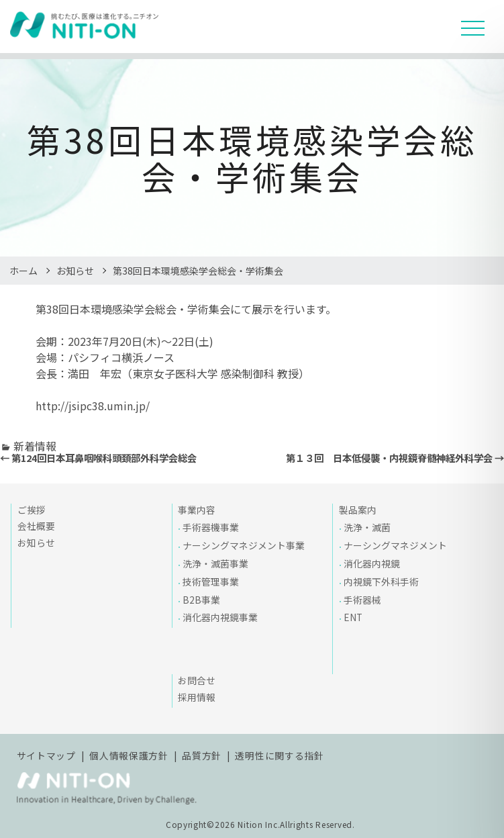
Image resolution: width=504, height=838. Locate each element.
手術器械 (362, 600)
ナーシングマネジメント (395, 545)
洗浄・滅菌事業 (215, 563)
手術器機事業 (211, 527)
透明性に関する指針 (279, 755)
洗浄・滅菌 (367, 527)
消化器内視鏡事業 (220, 617)
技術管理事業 (211, 581)
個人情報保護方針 (129, 755)
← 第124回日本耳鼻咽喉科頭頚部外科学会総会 (98, 458)
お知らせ (75, 271)
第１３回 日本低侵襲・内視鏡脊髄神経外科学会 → (395, 458)
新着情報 (35, 446)
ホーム (23, 271)
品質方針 (202, 755)
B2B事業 (201, 600)
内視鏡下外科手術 (381, 581)
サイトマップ (46, 755)
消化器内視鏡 (372, 563)
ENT (353, 617)
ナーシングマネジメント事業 (244, 545)
